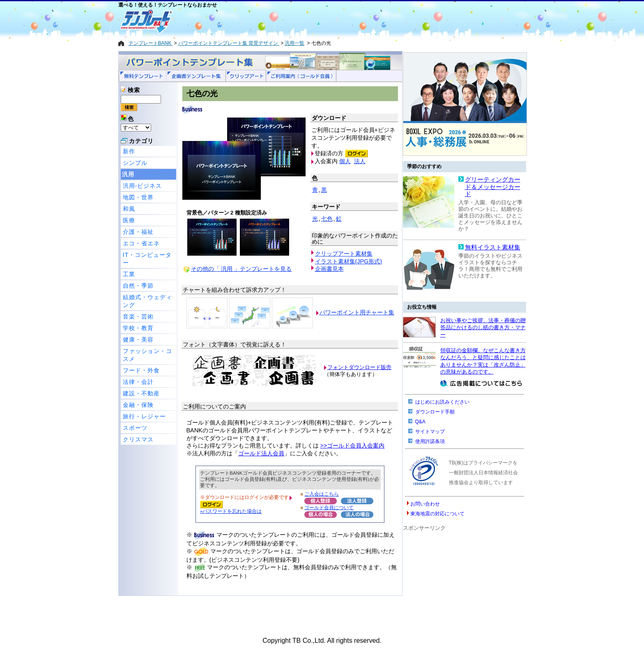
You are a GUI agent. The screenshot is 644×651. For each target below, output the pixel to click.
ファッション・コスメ (147, 355)
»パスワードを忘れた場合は (231, 511)
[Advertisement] (293, 21)
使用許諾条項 (430, 441)
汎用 (128, 174)
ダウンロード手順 (435, 412)
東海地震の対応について (437, 514)
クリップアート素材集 (344, 254)
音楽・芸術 (138, 316)
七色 (327, 219)
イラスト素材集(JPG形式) (349, 261)
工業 (129, 274)
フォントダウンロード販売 (359, 367)
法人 (360, 161)
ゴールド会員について (329, 507)
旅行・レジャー (144, 416)
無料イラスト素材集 (493, 247)
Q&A (420, 422)
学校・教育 (138, 328)
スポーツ (135, 428)
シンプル (135, 163)
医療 (129, 220)
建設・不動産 (141, 393)
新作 (129, 151)
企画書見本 (329, 269)
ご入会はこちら (322, 494)
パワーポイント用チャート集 (357, 312)
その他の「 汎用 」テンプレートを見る (241, 269)
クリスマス (138, 439)
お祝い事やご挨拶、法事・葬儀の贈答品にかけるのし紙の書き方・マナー (483, 328)
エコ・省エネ (141, 243)
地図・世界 (138, 197)
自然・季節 (138, 286)
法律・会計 (138, 382)
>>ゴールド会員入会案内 (353, 446)
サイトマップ (430, 432)
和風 (129, 209)
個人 (345, 161)
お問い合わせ (425, 504)
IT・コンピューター (147, 259)
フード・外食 (141, 370)
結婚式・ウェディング (147, 301)
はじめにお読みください (442, 402)
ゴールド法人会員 (261, 453)
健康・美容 (138, 339)
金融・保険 (138, 405)
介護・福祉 (138, 232)
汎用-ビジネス (143, 186)
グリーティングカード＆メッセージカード (493, 187)
